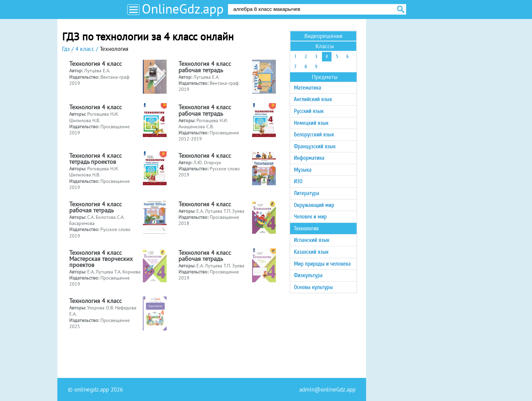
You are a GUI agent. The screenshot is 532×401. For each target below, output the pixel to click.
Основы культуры (313, 287)
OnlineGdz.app (183, 9)
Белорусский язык (314, 135)
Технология (306, 228)
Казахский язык (311, 252)
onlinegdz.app (92, 389)
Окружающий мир (314, 205)
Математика (307, 88)
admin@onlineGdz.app (327, 389)
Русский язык (309, 111)
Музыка (303, 170)
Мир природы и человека (322, 264)
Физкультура (308, 275)
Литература (307, 193)
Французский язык (315, 146)
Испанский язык (312, 240)
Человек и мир (310, 217)
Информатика (309, 158)
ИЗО (298, 181)
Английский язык (313, 99)
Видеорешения (323, 36)
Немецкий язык (311, 123)
